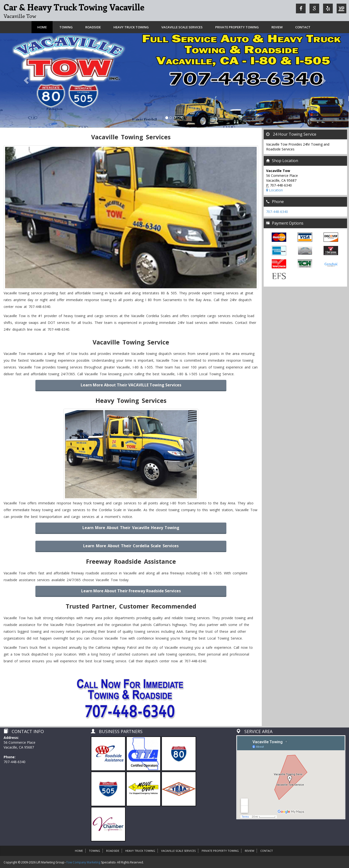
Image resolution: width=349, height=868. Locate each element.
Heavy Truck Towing (131, 27)
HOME (79, 851)
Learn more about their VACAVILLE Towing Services (131, 385)
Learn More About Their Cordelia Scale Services (131, 546)
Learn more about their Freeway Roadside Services (131, 591)
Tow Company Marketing (83, 862)
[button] (26, 80)
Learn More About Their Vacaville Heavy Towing (131, 528)
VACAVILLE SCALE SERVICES (182, 27)
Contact (303, 27)
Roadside (93, 27)
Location (274, 190)
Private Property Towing (237, 27)
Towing (66, 27)
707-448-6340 (277, 212)
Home (42, 27)
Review (277, 27)
